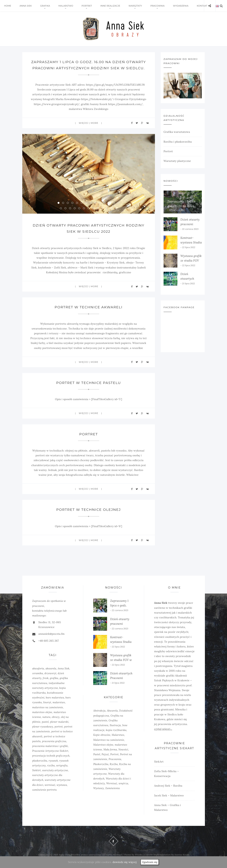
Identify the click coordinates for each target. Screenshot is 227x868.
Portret (81, 6)
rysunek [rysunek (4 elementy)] (53, 767)
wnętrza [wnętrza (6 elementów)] (123, 790)
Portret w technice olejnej (89, 516)
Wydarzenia (170, 6)
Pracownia (148, 6)
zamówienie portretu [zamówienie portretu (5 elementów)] (44, 796)
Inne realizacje (103, 6)
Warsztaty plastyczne (177, 161)
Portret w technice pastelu (89, 389)
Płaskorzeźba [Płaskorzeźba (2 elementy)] (101, 770)
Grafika (42, 6)
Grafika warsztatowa (177, 132)
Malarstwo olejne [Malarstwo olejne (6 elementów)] (103, 751)
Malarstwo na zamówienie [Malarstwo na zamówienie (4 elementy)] (109, 746)
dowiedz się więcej (125, 862)
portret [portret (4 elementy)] (59, 733)
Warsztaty (127, 6)
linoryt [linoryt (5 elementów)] (47, 709)
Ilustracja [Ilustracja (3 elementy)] (115, 731)
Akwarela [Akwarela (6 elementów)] (112, 717)
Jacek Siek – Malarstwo (169, 802)
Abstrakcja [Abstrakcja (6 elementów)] (99, 717)
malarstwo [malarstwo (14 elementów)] (59, 709)
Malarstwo (61, 6)
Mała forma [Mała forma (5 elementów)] (110, 756)
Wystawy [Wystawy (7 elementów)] (99, 795)
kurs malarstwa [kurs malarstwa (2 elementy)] (55, 704)
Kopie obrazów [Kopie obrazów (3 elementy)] (102, 741)
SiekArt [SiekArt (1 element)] (37, 776)
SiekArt (159, 768)
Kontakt (190, 6)
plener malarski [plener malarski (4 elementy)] (59, 728)
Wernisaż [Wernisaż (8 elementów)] (112, 790)
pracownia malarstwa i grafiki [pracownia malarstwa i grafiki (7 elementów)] (50, 752)
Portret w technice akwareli (89, 314)
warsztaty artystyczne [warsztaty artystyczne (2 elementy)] (55, 776)
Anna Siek (24, 6)
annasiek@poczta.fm (52, 640)
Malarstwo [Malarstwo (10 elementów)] (118, 741)
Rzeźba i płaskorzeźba (178, 142)
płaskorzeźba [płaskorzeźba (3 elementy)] (40, 767)
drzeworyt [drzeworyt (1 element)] (50, 680)
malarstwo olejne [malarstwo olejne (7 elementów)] (42, 718)
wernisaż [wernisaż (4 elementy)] (50, 791)
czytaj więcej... (163, 735)
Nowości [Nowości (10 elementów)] (123, 756)
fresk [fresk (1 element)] (46, 684)
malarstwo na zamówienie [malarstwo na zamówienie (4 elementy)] (48, 714)
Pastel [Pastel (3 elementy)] (97, 761)
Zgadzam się (150, 862)
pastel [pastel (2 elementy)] (45, 728)
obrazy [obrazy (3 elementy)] (56, 723)
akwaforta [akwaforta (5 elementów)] (38, 675)
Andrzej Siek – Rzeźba (168, 792)
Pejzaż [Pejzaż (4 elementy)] (105, 761)
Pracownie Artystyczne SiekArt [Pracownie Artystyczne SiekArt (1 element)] (50, 757)
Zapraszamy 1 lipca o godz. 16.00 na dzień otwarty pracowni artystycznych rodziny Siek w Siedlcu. (89, 68)
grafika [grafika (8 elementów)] (54, 684)
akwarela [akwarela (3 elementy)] (51, 675)
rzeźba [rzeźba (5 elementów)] (51, 772)
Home (7, 6)
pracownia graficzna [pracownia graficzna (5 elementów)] (54, 747)
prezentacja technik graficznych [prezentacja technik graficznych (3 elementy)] (51, 762)
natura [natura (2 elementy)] (47, 723)
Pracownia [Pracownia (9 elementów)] (115, 766)
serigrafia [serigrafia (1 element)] (62, 772)
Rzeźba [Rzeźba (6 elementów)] (114, 770)
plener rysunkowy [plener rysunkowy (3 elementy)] (43, 733)
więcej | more (89, 129)
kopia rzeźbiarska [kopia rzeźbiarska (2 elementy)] (116, 736)
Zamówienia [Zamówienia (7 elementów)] (113, 795)
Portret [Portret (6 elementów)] (114, 761)
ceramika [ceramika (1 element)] (38, 680)
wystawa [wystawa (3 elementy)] (62, 791)
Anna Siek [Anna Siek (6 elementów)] (64, 675)
